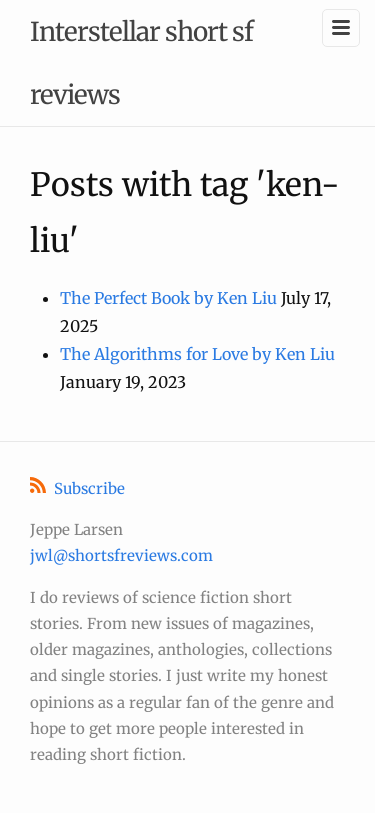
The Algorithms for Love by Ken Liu (197, 354)
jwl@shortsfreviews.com (121, 555)
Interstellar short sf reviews (141, 63)
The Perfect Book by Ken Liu (168, 298)
